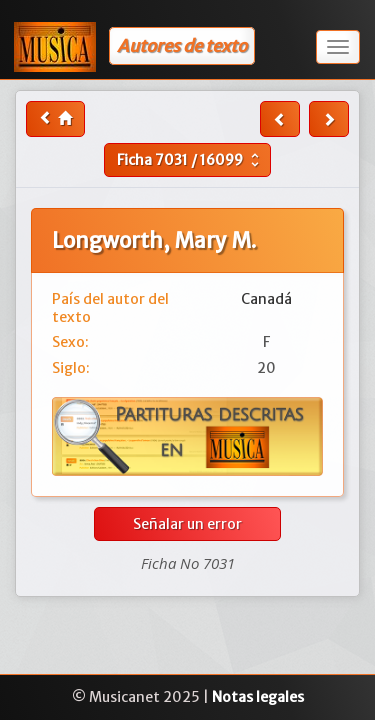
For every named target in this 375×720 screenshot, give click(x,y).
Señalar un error (187, 524)
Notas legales (258, 697)
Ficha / (190, 160)
